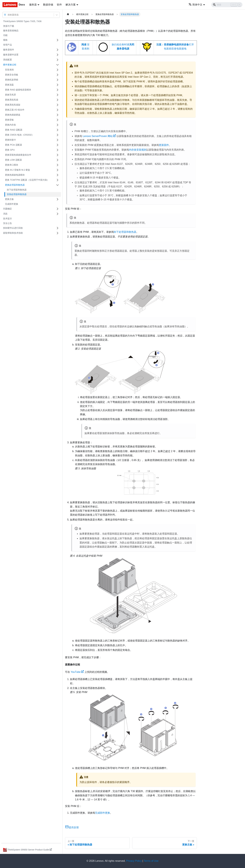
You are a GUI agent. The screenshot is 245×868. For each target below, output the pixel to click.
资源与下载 (9, 26)
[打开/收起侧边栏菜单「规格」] (57, 40)
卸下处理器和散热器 (17, 190)
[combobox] (8, 15)
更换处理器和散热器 (15, 185)
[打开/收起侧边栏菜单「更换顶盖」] (57, 85)
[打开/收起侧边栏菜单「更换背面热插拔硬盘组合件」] (57, 155)
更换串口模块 (12, 165)
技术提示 (7, 219)
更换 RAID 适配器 (14, 130)
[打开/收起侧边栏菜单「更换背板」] (57, 120)
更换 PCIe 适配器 (14, 145)
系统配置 (7, 60)
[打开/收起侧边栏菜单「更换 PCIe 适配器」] (57, 145)
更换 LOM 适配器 (13, 160)
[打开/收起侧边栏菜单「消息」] (57, 214)
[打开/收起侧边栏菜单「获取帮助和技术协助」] (57, 233)
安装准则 (9, 70)
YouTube (77, 672)
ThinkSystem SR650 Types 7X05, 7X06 (22, 21)
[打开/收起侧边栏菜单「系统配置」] (57, 60)
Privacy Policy (134, 861)
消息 (5, 214)
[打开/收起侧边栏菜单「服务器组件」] (57, 50)
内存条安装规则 (138, 150)
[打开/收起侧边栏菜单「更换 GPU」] (57, 150)
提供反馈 (72, 827)
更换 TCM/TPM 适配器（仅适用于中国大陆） (27, 180)
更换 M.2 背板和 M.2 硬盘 (17, 170)
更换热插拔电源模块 (15, 175)
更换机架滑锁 (12, 80)
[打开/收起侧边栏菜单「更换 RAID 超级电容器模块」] (57, 90)
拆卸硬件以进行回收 (13, 228)
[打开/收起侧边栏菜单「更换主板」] (57, 199)
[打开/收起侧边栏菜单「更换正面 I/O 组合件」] (57, 110)
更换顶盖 (9, 85)
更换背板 (9, 120)
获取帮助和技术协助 (13, 233)
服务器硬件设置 (11, 55)
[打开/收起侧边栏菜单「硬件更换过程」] (57, 65)
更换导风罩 (10, 95)
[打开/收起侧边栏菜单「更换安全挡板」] (57, 75)
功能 (5, 35)
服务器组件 (9, 50)
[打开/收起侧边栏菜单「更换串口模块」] (57, 165)
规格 (5, 40)
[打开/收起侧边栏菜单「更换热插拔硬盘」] (57, 115)
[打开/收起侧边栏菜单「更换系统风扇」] (57, 100)
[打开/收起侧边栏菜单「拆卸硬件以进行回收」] (57, 228)
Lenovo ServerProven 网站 (99, 136)
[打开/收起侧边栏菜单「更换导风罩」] (57, 95)
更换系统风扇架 (13, 105)
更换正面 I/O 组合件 (15, 110)
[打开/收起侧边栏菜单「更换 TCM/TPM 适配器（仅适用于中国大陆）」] (57, 180)
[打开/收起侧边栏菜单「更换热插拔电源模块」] (57, 175)
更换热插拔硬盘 (13, 115)
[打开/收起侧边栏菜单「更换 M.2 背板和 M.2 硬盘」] (57, 170)
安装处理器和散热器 (17, 194)
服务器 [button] (33, 5)
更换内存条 (10, 125)
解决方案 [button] (71, 5)
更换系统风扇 (12, 100)
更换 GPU (10, 150)
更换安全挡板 (12, 75)
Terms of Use (151, 861)
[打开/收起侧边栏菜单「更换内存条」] (57, 125)
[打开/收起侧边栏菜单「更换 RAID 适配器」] (57, 130)
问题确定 (7, 209)
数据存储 (48, 5)
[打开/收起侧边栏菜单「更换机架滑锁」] (57, 80)
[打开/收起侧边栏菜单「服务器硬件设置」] (57, 55)
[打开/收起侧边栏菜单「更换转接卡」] (57, 140)
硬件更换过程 (10, 65)
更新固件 (164, 145)
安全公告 (7, 223)
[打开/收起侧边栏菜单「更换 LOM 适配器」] (57, 160)
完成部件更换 (12, 204)
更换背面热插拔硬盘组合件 (18, 155)
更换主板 (9, 199)
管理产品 (7, 45)
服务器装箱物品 (11, 31)
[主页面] (68, 14)
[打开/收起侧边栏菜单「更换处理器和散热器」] (57, 185)
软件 (59, 5)
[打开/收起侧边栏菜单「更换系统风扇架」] (57, 105)
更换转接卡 (10, 140)
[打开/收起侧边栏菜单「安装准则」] (57, 70)
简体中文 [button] (195, 5)
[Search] (227, 5)
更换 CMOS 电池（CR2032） (19, 135)
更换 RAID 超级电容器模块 (18, 90)
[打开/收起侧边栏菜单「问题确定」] (57, 209)
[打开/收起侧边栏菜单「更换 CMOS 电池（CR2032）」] (57, 135)
